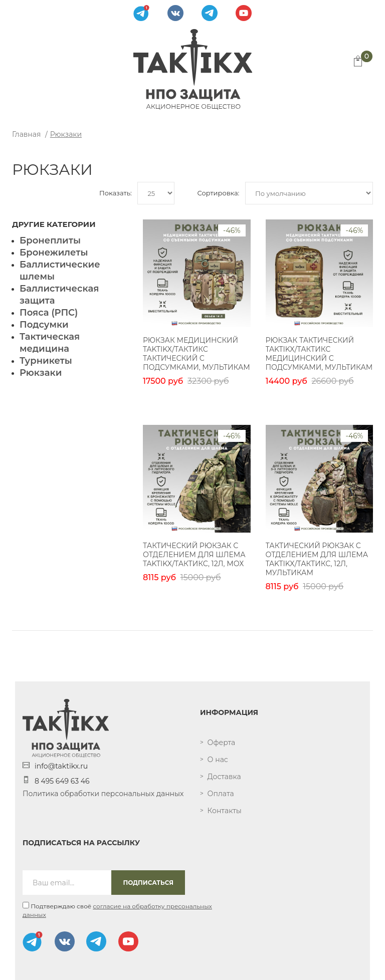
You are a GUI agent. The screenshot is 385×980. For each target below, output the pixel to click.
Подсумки (44, 325)
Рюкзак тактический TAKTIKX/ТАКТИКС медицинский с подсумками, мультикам (319, 354)
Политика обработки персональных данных (103, 794)
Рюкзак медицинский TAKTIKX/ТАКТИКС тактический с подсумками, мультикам (197, 354)
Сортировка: (218, 193)
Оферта (222, 743)
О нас (218, 760)
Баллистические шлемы (60, 271)
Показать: (116, 193)
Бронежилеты (54, 253)
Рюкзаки (66, 134)
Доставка (224, 777)
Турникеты (46, 361)
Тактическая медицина (50, 343)
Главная (26, 134)
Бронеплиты (50, 240)
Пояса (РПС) (49, 313)
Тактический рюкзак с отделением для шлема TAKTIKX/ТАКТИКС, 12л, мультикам (317, 559)
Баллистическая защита (59, 295)
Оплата (221, 794)
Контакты (225, 811)
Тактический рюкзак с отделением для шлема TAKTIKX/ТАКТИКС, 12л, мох (194, 555)
